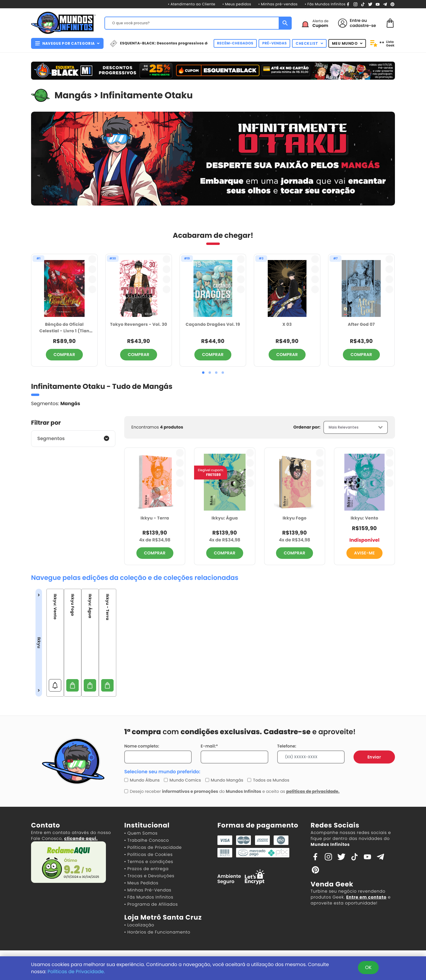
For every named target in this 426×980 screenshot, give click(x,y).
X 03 (287, 324)
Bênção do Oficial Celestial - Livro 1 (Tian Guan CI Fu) (64, 328)
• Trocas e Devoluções (149, 876)
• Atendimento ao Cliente (191, 4)
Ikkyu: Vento (364, 518)
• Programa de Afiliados (151, 904)
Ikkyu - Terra (155, 518)
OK (368, 967)
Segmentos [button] (51, 438)
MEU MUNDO (347, 43)
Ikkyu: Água (225, 518)
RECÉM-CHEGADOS (235, 43)
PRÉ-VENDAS (274, 43)
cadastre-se (363, 25)
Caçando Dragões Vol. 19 (213, 324)
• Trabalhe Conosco (147, 840)
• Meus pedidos (237, 4)
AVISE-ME (364, 553)
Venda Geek (332, 884)
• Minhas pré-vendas (278, 4)
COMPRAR (64, 355)
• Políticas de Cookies (149, 854)
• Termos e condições (149, 862)
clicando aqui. (81, 838)
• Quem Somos (141, 833)
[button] (203, 373)
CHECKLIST (309, 43)
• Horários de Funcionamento (157, 932)
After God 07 (361, 324)
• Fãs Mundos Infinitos (325, 4)
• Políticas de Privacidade (153, 847)
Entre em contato (366, 897)
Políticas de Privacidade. (76, 972)
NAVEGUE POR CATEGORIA (67, 43)
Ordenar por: (307, 427)
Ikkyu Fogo (295, 518)
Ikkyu (39, 643)
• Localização (139, 925)
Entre (355, 20)
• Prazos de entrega (146, 869)
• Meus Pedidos (141, 883)
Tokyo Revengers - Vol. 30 (139, 324)
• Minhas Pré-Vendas (148, 890)
